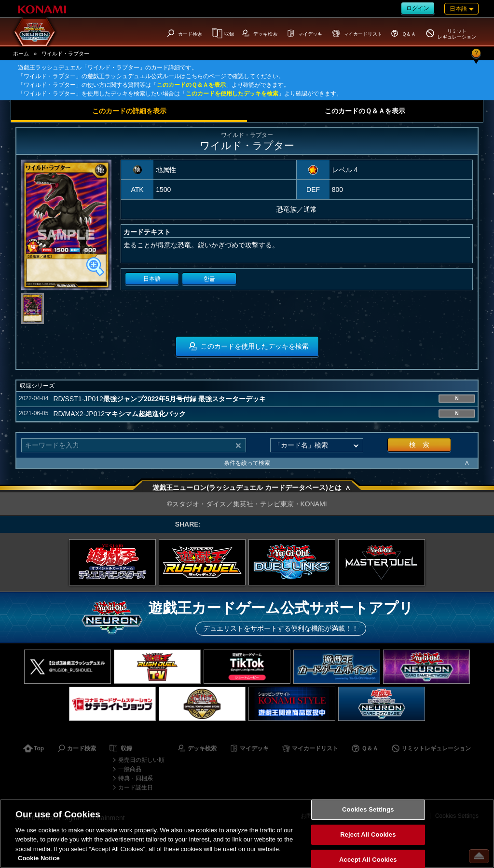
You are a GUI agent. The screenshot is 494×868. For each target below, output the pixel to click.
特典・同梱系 (136, 778)
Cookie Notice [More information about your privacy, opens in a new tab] (39, 858)
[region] (247, 834)
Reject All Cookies (368, 834)
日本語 (152, 279)
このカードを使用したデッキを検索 (232, 94)
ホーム (21, 54)
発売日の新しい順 (141, 760)
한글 (209, 279)
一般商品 (130, 769)
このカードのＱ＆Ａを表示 (191, 85)
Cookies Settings (368, 810)
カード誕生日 (136, 787)
